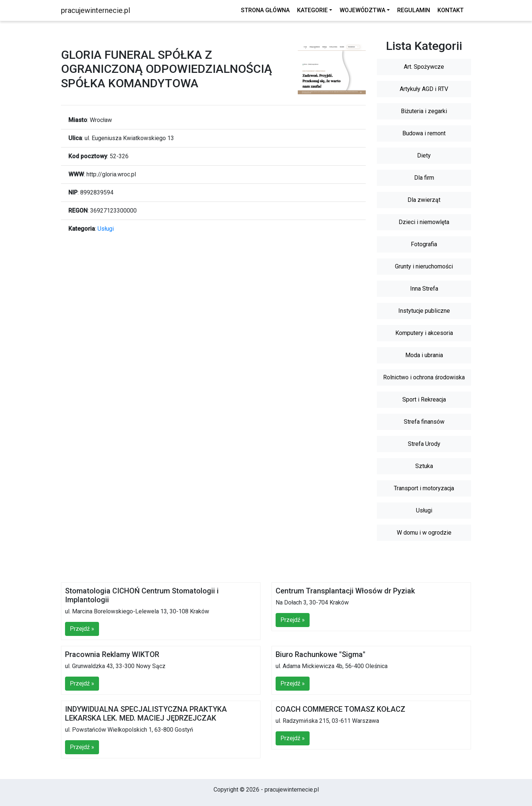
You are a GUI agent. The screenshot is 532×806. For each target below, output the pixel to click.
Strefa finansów (424, 422)
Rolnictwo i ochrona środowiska (424, 377)
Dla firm (424, 178)
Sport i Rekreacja (424, 399)
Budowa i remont (424, 133)
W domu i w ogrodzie (424, 533)
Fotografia (424, 244)
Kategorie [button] (312, 10)
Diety (424, 155)
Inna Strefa (424, 289)
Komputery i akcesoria (424, 333)
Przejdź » (82, 629)
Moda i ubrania (424, 355)
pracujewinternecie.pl (96, 10)
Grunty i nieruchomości (424, 266)
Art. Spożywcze (424, 67)
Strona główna (265, 10)
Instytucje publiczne (424, 311)
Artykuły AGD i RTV (424, 89)
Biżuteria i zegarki (424, 111)
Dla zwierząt (424, 200)
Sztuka (424, 466)
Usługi (106, 229)
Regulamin (414, 10)
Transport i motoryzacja (424, 488)
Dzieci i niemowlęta (424, 222)
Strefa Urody (424, 444)
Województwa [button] (362, 10)
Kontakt (451, 10)
